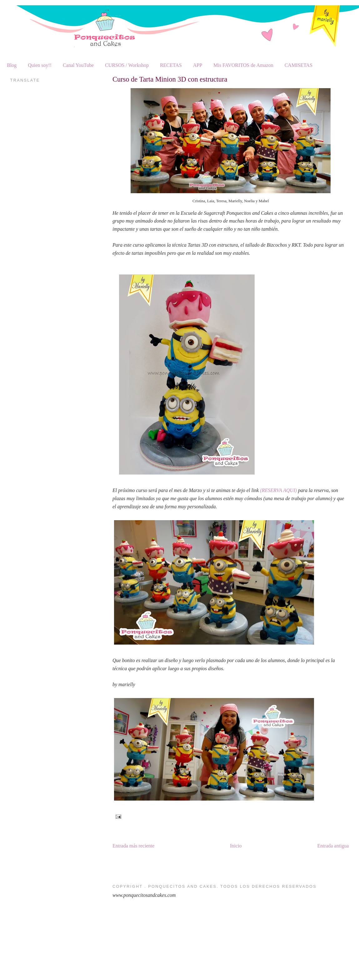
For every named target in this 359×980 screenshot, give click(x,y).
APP (198, 65)
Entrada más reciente (133, 846)
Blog (12, 65)
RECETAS (171, 65)
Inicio (236, 846)
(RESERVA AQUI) (278, 490)
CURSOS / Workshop (127, 65)
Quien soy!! (40, 65)
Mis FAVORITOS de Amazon (243, 65)
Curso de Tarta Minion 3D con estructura (170, 79)
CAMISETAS (299, 65)
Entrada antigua (333, 846)
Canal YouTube (78, 65)
